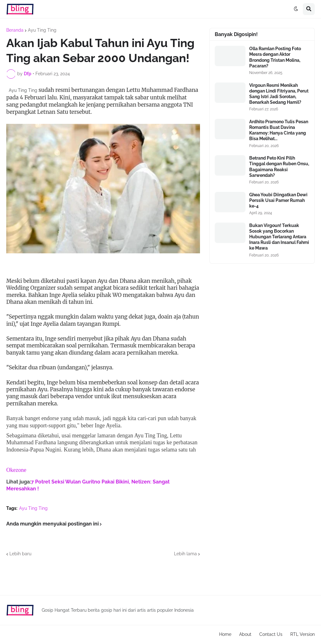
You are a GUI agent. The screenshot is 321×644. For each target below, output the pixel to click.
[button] (296, 9)
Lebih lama (185, 554)
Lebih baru (20, 554)
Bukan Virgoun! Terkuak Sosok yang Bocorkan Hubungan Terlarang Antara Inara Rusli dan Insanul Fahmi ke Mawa (279, 237)
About (245, 634)
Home (225, 634)
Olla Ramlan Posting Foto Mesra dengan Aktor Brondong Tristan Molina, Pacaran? (275, 57)
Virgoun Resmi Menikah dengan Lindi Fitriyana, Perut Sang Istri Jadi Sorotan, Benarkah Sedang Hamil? (279, 94)
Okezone (16, 470)
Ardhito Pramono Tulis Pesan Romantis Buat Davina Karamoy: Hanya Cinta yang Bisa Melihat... (279, 130)
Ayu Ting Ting (42, 30)
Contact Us (271, 634)
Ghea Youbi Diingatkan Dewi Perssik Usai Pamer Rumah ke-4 (278, 200)
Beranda (15, 30)
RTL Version (303, 634)
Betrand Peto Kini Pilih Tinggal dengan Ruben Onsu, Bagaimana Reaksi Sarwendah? (279, 167)
